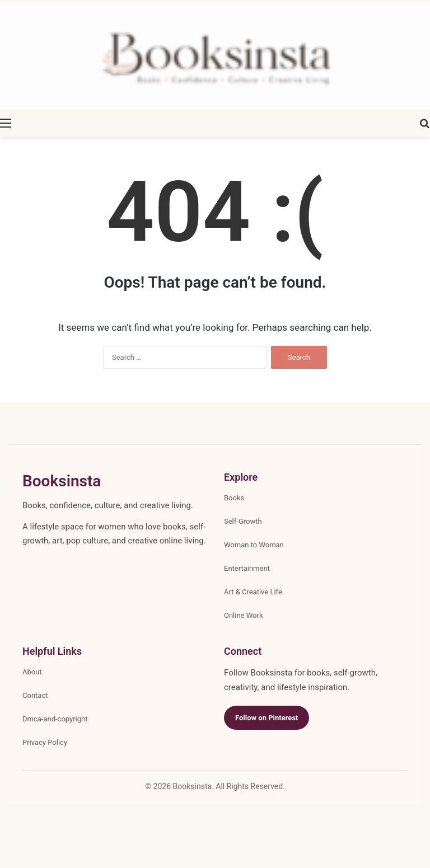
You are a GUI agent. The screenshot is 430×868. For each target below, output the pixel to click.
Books (234, 498)
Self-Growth (243, 521)
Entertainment (247, 568)
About (32, 672)
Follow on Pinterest (267, 718)
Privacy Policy (45, 742)
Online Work (244, 615)
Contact (35, 695)
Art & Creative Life (253, 592)
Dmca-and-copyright (55, 719)
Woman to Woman (254, 545)
